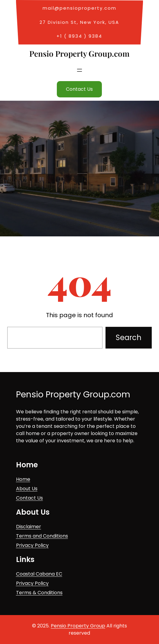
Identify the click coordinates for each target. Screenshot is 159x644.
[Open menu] (79, 70)
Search (129, 338)
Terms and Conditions (42, 536)
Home (23, 479)
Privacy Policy (32, 545)
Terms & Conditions (39, 593)
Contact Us (79, 89)
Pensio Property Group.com (79, 54)
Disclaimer (29, 527)
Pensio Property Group (78, 626)
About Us (27, 489)
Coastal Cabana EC (39, 574)
